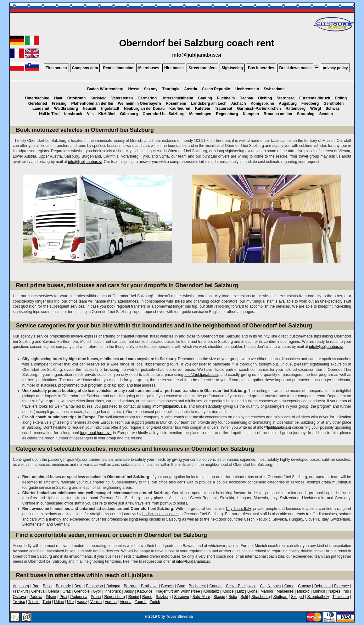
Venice (96, 602)
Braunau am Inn (278, 114)
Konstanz (211, 591)
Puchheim (226, 98)
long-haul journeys (96, 433)
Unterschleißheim (177, 98)
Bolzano (130, 586)
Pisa (63, 597)
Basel (48, 586)
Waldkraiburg (66, 109)
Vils (90, 114)
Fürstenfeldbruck (315, 98)
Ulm (70, 602)
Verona (111, 602)
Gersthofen (333, 103)
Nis (346, 591)
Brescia (167, 586)
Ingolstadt (110, 109)
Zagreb (141, 602)
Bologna (113, 586)
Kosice (228, 591)
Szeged (297, 597)
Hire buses (174, 68)
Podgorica (79, 597)
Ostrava (20, 597)
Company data (85, 68)
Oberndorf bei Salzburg (163, 114)
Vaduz (82, 602)
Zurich (155, 602)
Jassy (129, 591)
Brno (181, 586)
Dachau (246, 98)
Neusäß (90, 109)
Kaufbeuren (180, 109)
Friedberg (310, 103)
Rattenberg (296, 109)
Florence (342, 586)
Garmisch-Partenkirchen (259, 109)
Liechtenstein (247, 89)
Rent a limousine (118, 68)
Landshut (41, 109)
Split (244, 597)
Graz (67, 591)
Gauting (205, 98)
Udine (59, 602)
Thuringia (171, 89)
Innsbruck (73, 114)
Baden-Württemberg (105, 89)
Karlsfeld (98, 98)
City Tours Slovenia (175, 617)
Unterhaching (37, 98)
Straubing (306, 114)
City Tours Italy (238, 509)
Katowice (145, 591)
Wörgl (316, 109)
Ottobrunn (77, 98)
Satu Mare (201, 597)
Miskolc (303, 591)
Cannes (216, 586)
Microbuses (149, 68)
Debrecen (322, 586)
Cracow (304, 586)
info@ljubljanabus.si (197, 55)
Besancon (94, 586)
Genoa (53, 591)
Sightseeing (232, 68)
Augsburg (288, 103)
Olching (265, 98)
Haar (58, 98)
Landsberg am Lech (209, 103)
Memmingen (200, 114)
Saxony (151, 89)
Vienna (126, 602)
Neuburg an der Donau (144, 109)
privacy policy (335, 68)
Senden (326, 114)
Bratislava (149, 586)
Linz (240, 591)
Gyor (97, 591)
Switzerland (274, 89)
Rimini (134, 597)
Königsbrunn (263, 103)
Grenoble (82, 591)
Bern (78, 586)
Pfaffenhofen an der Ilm (92, 103)
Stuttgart (280, 597)
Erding (341, 98)
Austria (190, 89)
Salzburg (163, 597)
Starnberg (286, 98)
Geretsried (38, 103)
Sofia (233, 597)
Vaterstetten (122, 98)
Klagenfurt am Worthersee (178, 591)
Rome (147, 597)
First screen (56, 68)
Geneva (38, 591)
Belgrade (63, 586)
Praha (96, 597)
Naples (334, 591)
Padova (36, 597)
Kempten (251, 114)
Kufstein (203, 109)
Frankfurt (20, 591)
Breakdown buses (296, 68)
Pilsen (51, 597)
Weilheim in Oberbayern (140, 103)
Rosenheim (176, 103)
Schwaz (333, 109)
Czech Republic (216, 89)
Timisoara (341, 597)
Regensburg (227, 114)
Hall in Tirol (49, 114)
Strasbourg (261, 597)
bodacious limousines (161, 514)
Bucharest (197, 586)
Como (289, 586)
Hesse (134, 89)
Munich (319, 591)
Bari (36, 586)
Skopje (219, 597)
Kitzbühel (107, 114)
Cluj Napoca (270, 586)
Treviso (19, 602)
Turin (47, 602)
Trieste (34, 602)
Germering (147, 98)
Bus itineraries (261, 68)
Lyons (252, 591)
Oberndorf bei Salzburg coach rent (196, 43)
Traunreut (224, 109)
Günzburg (129, 114)
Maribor (267, 591)
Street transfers (202, 68)
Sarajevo (181, 597)
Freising (59, 103)
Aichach (239, 103)
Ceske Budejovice (241, 586)
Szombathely (318, 597)
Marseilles (285, 591)
